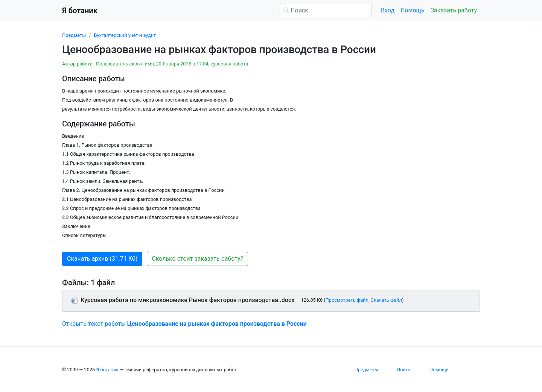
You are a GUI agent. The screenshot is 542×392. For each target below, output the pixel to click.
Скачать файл (386, 300)
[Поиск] (326, 10)
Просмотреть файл (347, 300)
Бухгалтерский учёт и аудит (125, 35)
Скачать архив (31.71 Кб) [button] (102, 259)
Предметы (74, 35)
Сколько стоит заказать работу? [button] (197, 259)
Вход (388, 10)
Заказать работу (454, 10)
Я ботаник (107, 370)
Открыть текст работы (184, 324)
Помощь (412, 10)
